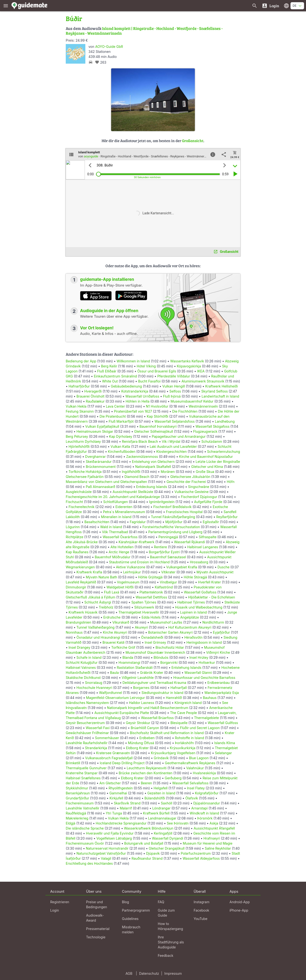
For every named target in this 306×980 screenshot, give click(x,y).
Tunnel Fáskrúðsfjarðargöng (173, 517)
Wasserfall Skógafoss (213, 426)
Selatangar (223, 753)
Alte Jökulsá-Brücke (82, 542)
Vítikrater (168, 572)
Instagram (202, 902)
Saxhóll (167, 803)
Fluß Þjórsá (172, 396)
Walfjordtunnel (110, 693)
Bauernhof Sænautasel (168, 557)
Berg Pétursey (77, 436)
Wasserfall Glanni (198, 673)
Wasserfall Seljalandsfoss (175, 421)
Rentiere (161, 547)
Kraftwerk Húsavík (83, 612)
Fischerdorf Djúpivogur (199, 497)
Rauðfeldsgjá (76, 813)
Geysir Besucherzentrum (85, 723)
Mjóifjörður (174, 522)
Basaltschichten (97, 522)
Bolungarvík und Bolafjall (144, 843)
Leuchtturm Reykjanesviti (147, 768)
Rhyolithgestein (121, 788)
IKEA (201, 371)
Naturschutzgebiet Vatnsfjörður (101, 853)
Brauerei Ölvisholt (90, 396)
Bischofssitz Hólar (170, 647)
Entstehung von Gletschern (153, 462)
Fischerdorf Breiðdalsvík (172, 507)
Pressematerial (98, 929)
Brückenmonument (101, 467)
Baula (114, 673)
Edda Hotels (151, 617)
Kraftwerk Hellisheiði (222, 386)
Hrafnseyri (212, 838)
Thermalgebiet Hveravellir (139, 612)
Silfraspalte (208, 537)
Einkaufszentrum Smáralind (115, 376)
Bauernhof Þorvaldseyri (158, 426)
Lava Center (115, 406)
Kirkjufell (116, 798)
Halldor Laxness (142, 703)
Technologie (96, 937)
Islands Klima (225, 743)
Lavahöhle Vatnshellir (83, 808)
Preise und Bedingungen (97, 904)
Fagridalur (138, 522)
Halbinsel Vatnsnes (81, 667)
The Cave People (183, 713)
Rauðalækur (95, 401)
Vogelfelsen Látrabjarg (114, 838)
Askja (214, 823)
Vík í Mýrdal (171, 441)
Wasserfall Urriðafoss (142, 396)
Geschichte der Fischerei (186, 482)
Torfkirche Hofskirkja (85, 472)
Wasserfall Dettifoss (151, 597)
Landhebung (225, 421)
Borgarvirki (169, 662)
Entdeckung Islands (152, 487)
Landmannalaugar (162, 818)
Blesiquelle (179, 723)
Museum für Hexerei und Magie (208, 843)
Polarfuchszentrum (196, 853)
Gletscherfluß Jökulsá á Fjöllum (90, 597)
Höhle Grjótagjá (150, 577)
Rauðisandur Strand (147, 858)
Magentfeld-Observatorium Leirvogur (115, 698)
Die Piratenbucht (113, 416)
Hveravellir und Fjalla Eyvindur (110, 833)
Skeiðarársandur (99, 462)
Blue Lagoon (199, 758)
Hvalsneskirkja (204, 773)
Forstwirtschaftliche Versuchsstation (171, 527)
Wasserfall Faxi (98, 728)
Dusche (224, 567)
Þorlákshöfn (184, 743)
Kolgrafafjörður (207, 793)
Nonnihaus (74, 632)
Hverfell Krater (209, 582)
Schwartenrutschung (224, 451)
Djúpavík (153, 853)
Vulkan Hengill (174, 386)
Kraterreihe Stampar (82, 773)
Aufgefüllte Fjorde (208, 502)
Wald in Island (111, 527)
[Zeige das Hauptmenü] (6, 6)
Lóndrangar (161, 808)
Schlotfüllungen (116, 502)
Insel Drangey (79, 647)
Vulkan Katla (120, 446)
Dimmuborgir (76, 587)
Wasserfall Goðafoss (200, 592)
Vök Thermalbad (115, 532)
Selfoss (175, 391)
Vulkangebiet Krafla (182, 567)
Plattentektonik (151, 592)
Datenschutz (149, 973)
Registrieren (60, 902)
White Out (110, 381)
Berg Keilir (109, 366)
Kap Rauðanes (77, 552)
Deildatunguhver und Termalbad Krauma (155, 683)
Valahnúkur (195, 768)
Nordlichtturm (213, 622)
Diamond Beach (137, 477)
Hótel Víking (146, 366)
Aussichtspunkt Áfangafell (214, 828)
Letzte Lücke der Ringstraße (218, 462)
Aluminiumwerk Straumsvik (203, 381)
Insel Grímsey (155, 642)
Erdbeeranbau (219, 683)
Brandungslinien (79, 622)
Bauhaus (210, 698)
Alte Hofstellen (122, 547)
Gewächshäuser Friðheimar (88, 733)
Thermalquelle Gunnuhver (86, 768)
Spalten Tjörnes (144, 602)
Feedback (166, 955)
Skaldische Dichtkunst (83, 678)
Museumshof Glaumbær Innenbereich (155, 652)
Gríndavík (161, 758)
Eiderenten (124, 507)
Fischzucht (74, 502)
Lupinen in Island (193, 612)
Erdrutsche (112, 617)
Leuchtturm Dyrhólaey (83, 441)
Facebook (201, 910)
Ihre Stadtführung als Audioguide (171, 942)
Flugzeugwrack (205, 431)
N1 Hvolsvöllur (157, 406)
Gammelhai (118, 793)
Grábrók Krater (152, 673)
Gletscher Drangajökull (167, 848)
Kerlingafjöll (163, 833)
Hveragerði (93, 391)
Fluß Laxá (112, 592)
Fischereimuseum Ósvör (85, 843)
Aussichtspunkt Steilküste (133, 492)
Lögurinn (73, 527)
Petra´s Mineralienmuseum (124, 512)
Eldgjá (71, 823)
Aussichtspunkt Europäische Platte (122, 713)
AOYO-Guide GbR (109, 47)
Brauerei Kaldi (114, 642)
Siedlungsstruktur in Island (162, 693)
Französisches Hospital (184, 512)
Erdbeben (147, 738)
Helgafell (161, 788)
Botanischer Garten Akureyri (170, 632)
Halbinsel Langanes (203, 547)
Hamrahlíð (174, 698)
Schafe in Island (89, 657)
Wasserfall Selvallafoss (190, 783)
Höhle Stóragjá (195, 577)
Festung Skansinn (80, 411)
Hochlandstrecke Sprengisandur (121, 823)
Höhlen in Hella (137, 401)
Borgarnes (141, 688)
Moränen (168, 472)
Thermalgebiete (207, 718)
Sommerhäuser (107, 738)
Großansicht (193, 141)
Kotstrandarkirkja (135, 391)
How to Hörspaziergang (170, 926)
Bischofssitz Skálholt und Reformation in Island (167, 733)
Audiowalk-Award (95, 918)
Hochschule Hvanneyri (94, 688)
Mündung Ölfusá (141, 743)
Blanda (128, 657)
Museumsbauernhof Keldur (192, 401)
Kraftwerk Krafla (89, 572)
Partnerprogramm (136, 910)
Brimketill (73, 763)
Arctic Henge (119, 552)
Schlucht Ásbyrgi (98, 602)
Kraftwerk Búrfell (156, 813)
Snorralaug (93, 683)
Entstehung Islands (186, 667)
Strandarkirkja (96, 748)
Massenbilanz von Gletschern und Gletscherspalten (106, 482)
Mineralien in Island (116, 517)
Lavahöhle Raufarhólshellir (87, 743)
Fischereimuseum (80, 803)
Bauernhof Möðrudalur (112, 557)
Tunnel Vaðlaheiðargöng (96, 627)
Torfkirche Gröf (123, 647)
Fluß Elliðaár (107, 371)
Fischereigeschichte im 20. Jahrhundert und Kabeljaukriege (113, 497)
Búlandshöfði (155, 798)
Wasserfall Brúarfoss (157, 718)
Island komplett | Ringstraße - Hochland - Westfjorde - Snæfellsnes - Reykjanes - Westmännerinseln (144, 31)
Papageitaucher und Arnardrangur (179, 436)
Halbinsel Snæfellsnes (83, 778)
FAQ (161, 902)
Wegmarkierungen (80, 567)
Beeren (146, 783)
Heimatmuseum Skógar (95, 431)
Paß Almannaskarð (101, 487)
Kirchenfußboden (122, 451)
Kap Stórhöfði (158, 416)
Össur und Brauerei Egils (157, 371)
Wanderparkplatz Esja (222, 693)
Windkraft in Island (204, 813)
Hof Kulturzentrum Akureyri (190, 627)
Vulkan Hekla (76, 406)
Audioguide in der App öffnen (109, 311)
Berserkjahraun (78, 793)
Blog (126, 902)
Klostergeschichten (172, 451)
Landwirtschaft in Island (220, 396)
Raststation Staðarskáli (135, 667)
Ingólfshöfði (131, 472)
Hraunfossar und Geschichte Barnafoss (204, 678)
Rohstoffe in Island (189, 738)
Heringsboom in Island (204, 642)
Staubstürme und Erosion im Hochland (139, 562)
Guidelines (130, 919)
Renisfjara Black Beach (140, 441)
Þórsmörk (205, 818)
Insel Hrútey (199, 657)
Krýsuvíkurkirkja (183, 748)
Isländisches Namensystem (87, 703)
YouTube (200, 919)
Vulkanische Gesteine (192, 492)
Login (55, 910)
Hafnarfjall (179, 688)
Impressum (173, 973)
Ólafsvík (192, 798)
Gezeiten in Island (161, 793)
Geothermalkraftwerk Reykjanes (190, 763)
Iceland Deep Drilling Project (122, 763)
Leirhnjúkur (132, 572)
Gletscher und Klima (207, 467)
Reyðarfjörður (227, 517)
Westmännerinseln (203, 406)
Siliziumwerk (144, 607)
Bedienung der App (81, 361)
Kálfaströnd (164, 587)
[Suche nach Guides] (255, 6)
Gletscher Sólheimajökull (154, 431)
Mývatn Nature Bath (101, 577)
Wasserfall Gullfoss (223, 723)
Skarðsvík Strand (127, 803)
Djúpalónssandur (206, 803)
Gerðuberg (173, 778)
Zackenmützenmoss (142, 457)
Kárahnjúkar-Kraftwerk (137, 542)
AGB (129, 973)
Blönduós (161, 657)
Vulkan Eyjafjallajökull (102, 426)
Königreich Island (188, 703)
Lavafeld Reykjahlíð (81, 582)
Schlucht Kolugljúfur (82, 662)
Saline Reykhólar (218, 848)
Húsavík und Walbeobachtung (199, 607)
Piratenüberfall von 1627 (133, 411)
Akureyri (141, 627)
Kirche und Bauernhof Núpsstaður (206, 457)
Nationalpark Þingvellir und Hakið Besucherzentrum (148, 708)
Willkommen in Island (133, 361)
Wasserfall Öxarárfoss (120, 537)
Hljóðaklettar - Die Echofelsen (212, 597)
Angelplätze (190, 617)
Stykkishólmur (77, 788)
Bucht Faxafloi (149, 381)
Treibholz (106, 607)
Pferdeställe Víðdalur (174, 376)
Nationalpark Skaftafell (153, 467)
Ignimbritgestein (162, 502)
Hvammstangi (129, 662)
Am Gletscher (110, 783)
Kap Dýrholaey (121, 436)
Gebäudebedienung (126, 386)
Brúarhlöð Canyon (145, 728)
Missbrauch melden (131, 930)
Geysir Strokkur (138, 723)
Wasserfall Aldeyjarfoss (201, 858)
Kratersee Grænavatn (113, 753)
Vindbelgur (168, 582)
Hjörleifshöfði (79, 446)
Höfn (230, 482)
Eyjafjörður (221, 632)
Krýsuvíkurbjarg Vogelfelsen (173, 753)
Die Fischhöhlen (185, 411)
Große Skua (205, 472)
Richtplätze (74, 537)
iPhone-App (239, 910)
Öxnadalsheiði (152, 637)
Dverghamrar (95, 457)
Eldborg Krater (137, 748)
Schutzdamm (212, 441)
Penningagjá (168, 537)
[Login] (270, 6)
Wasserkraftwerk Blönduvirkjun (149, 828)
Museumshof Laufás (166, 622)
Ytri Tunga (114, 813)
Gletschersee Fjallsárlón (85, 477)
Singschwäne (199, 487)
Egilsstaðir (211, 522)
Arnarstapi (199, 808)
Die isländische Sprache (85, 828)
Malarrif (126, 808)
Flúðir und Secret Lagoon (200, 728)
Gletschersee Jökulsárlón (190, 477)
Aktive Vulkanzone (131, 567)
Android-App (240, 902)
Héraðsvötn (193, 637)
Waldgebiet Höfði (120, 587)
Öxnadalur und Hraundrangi (98, 637)
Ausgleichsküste (79, 492)
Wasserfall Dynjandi (168, 838)
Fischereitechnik (82, 507)
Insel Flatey (196, 788)
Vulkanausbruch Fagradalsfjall (109, 758)
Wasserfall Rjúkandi (189, 542)
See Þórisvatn (178, 823)
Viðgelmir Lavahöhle (138, 678)
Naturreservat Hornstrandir (107, 848)
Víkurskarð (121, 622)
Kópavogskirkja (189, 366)
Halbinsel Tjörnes (191, 602)
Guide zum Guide (166, 913)
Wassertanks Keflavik (187, 361)
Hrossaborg (199, 562)
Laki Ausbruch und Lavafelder (173, 446)
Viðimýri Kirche (218, 652)
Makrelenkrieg (77, 818)
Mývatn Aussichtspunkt (215, 572)
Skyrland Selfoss (215, 391)
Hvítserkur (207, 662)
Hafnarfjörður (80, 386)
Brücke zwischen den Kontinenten (146, 773)
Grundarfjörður (77, 798)
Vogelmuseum (128, 582)
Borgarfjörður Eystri (164, 552)
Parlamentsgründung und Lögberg (175, 532)
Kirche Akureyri (115, 632)
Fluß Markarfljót (121, 421)
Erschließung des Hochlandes (89, 863)
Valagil (106, 858)
